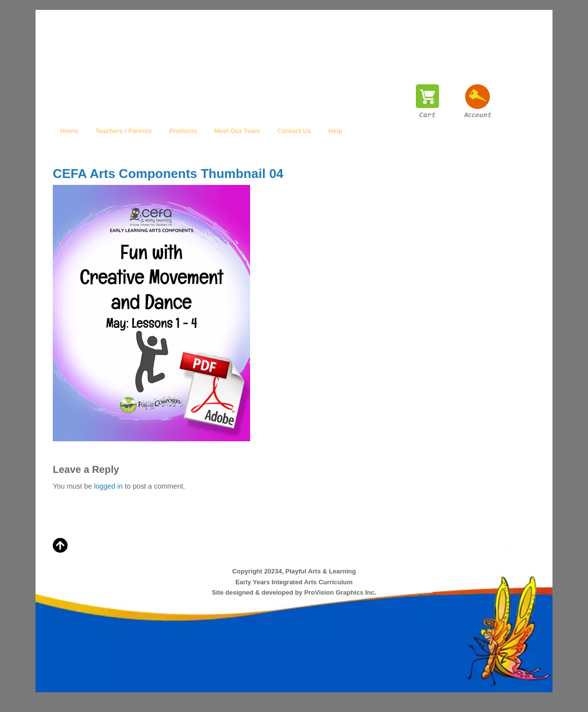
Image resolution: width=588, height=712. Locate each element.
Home (69, 131)
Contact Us (294, 131)
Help (335, 131)
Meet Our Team (237, 131)
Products (183, 131)
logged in (108, 486)
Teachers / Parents (124, 131)
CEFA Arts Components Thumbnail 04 (168, 174)
